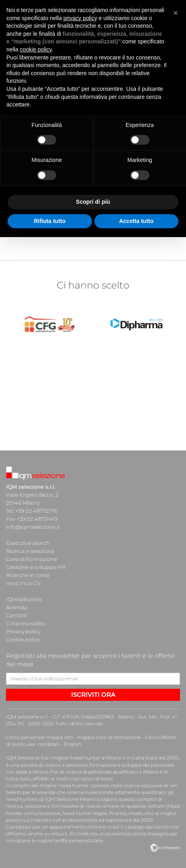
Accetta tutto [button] (136, 221)
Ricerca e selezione (30, 551)
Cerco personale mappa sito (39, 737)
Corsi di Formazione (32, 559)
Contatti (16, 615)
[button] (176, 13)
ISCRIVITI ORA (93, 695)
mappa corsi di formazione (109, 737)
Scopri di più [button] (93, 202)
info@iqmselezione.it (33, 527)
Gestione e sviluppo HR (36, 567)
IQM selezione (24, 599)
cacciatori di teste (92, 779)
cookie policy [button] (36, 49)
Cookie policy (23, 639)
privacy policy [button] (80, 18)
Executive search (28, 543)
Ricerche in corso (28, 575)
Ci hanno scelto (26, 623)
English (73, 744)
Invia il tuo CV (23, 583)
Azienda (17, 607)
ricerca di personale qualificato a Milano (112, 772)
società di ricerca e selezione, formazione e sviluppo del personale (97, 765)
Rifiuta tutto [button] (50, 221)
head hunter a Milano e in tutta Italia (114, 758)
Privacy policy (23, 631)
